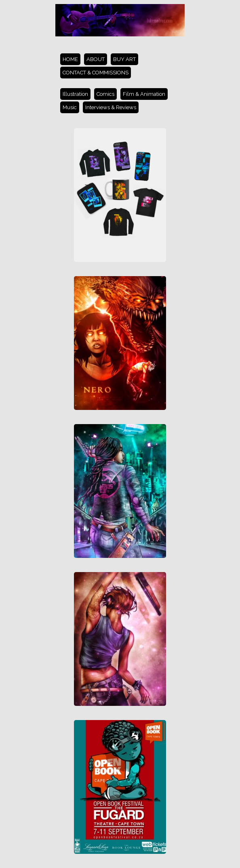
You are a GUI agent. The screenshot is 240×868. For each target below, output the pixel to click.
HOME (70, 59)
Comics (105, 94)
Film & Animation (144, 94)
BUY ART (124, 59)
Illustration (75, 94)
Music (70, 107)
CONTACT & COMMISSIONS (96, 73)
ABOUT (96, 59)
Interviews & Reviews (111, 107)
